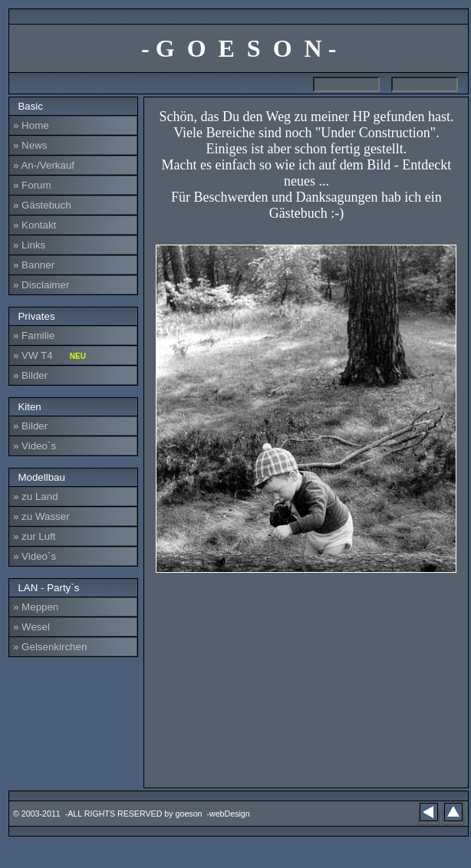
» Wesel (31, 627)
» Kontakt (35, 225)
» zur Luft (35, 536)
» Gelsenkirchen (50, 647)
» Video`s (35, 446)
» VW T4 (49, 355)
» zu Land (36, 496)
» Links (29, 245)
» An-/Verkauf (44, 165)
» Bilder (30, 375)
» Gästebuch (42, 205)
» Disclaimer (41, 285)
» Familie (34, 335)
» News (30, 145)
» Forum (32, 185)
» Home (31, 125)
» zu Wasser (41, 516)
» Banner (34, 265)
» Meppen (36, 607)
